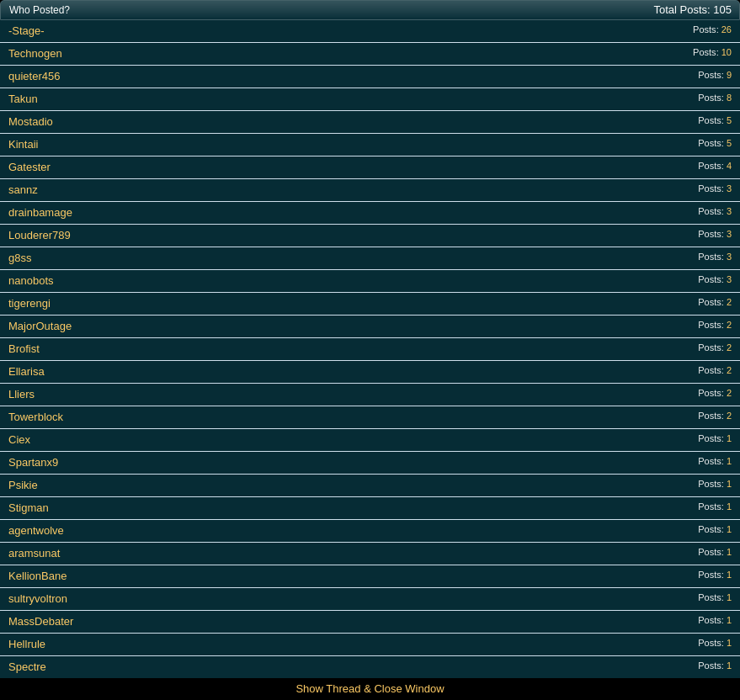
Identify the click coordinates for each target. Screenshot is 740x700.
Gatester (29, 167)
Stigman (29, 508)
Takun (23, 99)
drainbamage (40, 212)
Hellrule (27, 644)
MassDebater (41, 621)
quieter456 (34, 76)
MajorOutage (40, 326)
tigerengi (29, 303)
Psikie (23, 485)
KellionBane (37, 576)
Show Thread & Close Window (370, 689)
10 (727, 52)
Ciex (19, 440)
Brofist (24, 349)
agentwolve (36, 530)
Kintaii (23, 144)
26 (727, 29)
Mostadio (31, 122)
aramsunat (34, 553)
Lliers (21, 394)
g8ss (20, 258)
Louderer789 (40, 235)
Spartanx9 (33, 462)
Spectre (27, 667)
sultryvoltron (38, 599)
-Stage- (27, 31)
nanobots (31, 281)
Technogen (35, 53)
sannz (23, 190)
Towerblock (36, 417)
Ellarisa (27, 371)
